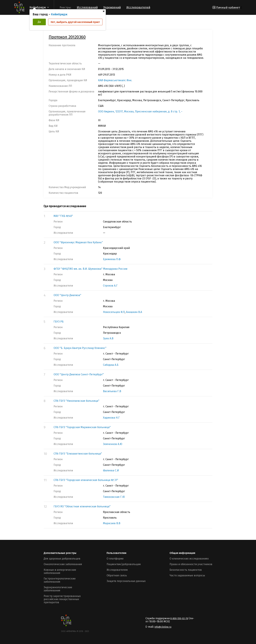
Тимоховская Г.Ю (114, 497)
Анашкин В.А (134, 312)
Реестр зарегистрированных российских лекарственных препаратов (62, 599)
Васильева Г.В (112, 391)
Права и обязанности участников (191, 564)
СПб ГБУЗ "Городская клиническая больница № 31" (86, 480)
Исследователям (117, 570)
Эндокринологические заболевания (58, 589)
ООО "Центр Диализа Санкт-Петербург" (79, 374)
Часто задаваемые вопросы (187, 575)
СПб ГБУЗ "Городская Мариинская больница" (82, 427)
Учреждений (112, 7)
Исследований (87, 7)
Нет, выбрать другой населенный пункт (75, 22)
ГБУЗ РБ (59, 322)
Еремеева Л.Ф (112, 259)
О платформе (115, 559)
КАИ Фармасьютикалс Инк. (115, 80)
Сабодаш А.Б (111, 365)
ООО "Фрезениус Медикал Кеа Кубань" (78, 242)
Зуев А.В (108, 338)
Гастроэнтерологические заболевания (60, 580)
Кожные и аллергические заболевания (60, 571)
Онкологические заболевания (63, 564)
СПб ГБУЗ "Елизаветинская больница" (78, 454)
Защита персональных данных (126, 581)
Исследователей (138, 7)
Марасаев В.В (112, 523)
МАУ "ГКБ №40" (63, 216)
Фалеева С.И (111, 470)
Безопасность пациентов (186, 570)
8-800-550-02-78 (179, 619)
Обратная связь (117, 575)
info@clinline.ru (163, 627)
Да (39, 22)
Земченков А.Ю (113, 444)
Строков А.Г (110, 286)
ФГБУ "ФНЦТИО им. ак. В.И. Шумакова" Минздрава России (90, 269)
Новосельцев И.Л (114, 312)
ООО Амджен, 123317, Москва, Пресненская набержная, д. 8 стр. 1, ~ (140, 111)
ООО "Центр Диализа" (67, 295)
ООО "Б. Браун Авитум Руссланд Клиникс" (80, 348)
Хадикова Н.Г (111, 418)
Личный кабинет (228, 8)
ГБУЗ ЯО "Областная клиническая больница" (82, 506)
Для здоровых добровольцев (62, 559)
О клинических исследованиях (189, 559)
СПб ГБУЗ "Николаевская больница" (76, 401)
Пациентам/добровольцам (124, 564)
